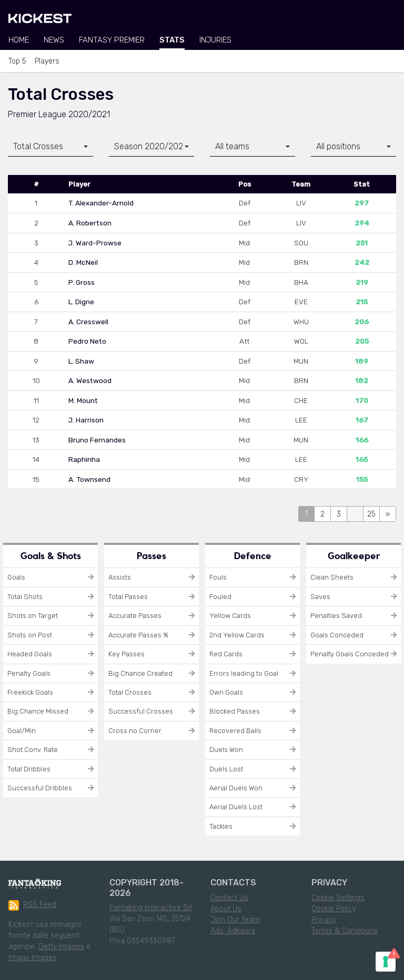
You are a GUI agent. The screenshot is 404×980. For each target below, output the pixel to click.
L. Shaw (81, 361)
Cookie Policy (334, 909)
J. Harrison (86, 420)
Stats (172, 40)
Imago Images (33, 958)
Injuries (215, 40)
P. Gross (82, 282)
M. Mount (83, 400)
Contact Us (229, 898)
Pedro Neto (87, 341)
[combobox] (50, 147)
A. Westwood (90, 380)
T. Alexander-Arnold (101, 203)
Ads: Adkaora (233, 931)
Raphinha (84, 459)
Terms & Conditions (345, 931)
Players (47, 61)
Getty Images (61, 947)
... (355, 514)
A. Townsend (89, 479)
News (54, 40)
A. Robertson (90, 223)
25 (371, 514)
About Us (226, 909)
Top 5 (17, 61)
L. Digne (81, 302)
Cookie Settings (338, 898)
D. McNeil (83, 262)
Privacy (324, 920)
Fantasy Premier (112, 40)
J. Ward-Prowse (95, 243)
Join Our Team (235, 920)
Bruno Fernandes (97, 440)
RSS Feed (32, 905)
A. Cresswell (88, 322)
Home (19, 40)
